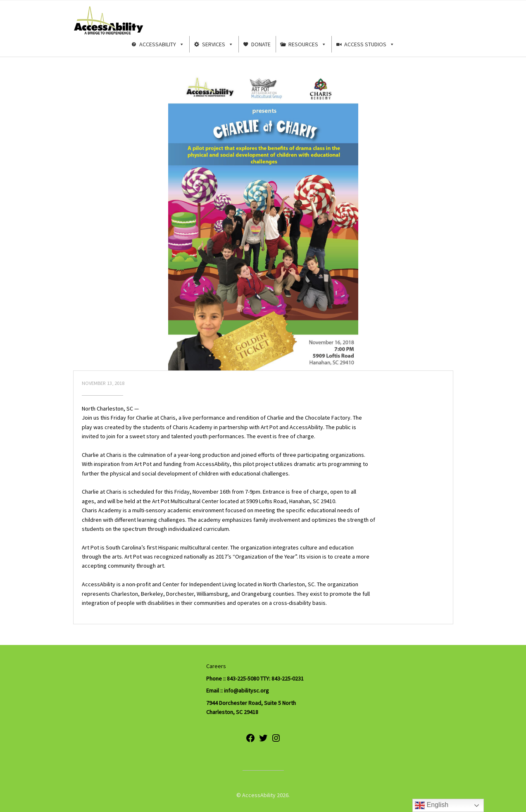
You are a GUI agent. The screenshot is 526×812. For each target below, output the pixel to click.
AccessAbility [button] (162, 44)
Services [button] (218, 44)
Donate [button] (261, 44)
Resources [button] (307, 44)
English (432, 805)
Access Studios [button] (369, 44)
